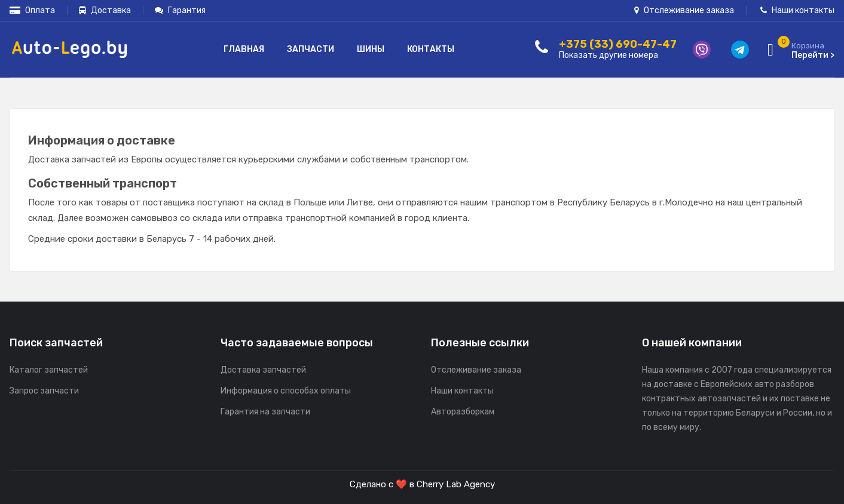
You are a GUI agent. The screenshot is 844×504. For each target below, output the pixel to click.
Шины (371, 49)
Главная (244, 49)
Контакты (431, 49)
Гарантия (180, 10)
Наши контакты (797, 10)
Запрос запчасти (44, 391)
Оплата (32, 10)
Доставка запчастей (263, 370)
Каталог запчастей (49, 370)
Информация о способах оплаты (286, 391)
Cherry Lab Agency (456, 484)
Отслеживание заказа (684, 10)
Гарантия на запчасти (265, 412)
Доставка (105, 10)
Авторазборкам (463, 412)
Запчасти (311, 49)
